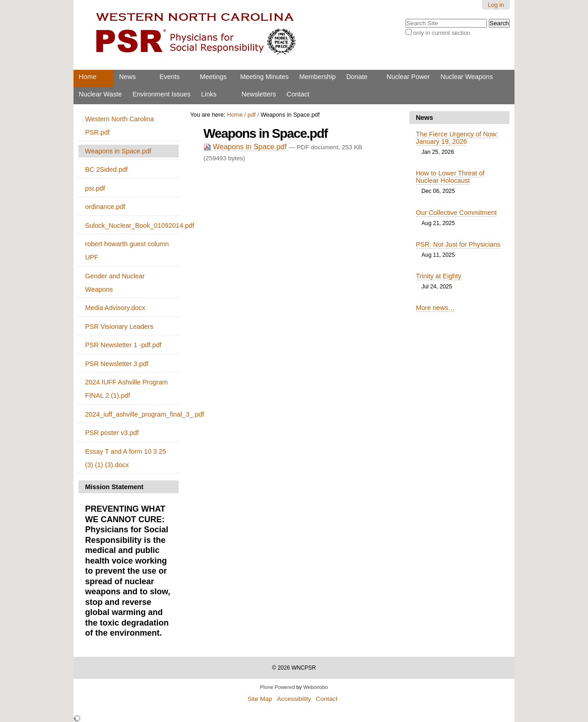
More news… (435, 308)
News (127, 77)
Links (209, 94)
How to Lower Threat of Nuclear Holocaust (450, 177)
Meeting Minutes (265, 77)
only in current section (441, 33)
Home (88, 77)
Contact (298, 94)
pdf (252, 115)
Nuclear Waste (101, 94)
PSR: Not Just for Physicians (458, 244)
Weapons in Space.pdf (246, 147)
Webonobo (316, 687)
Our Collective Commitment (456, 213)
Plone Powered (277, 687)
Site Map (260, 699)
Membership (317, 77)
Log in (496, 5)
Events (170, 77)
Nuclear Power (408, 77)
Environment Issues (161, 94)
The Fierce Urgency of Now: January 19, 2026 (457, 138)
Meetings (213, 77)
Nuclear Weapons (467, 77)
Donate (357, 77)
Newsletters (259, 94)
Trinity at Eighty (438, 276)
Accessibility (294, 699)
